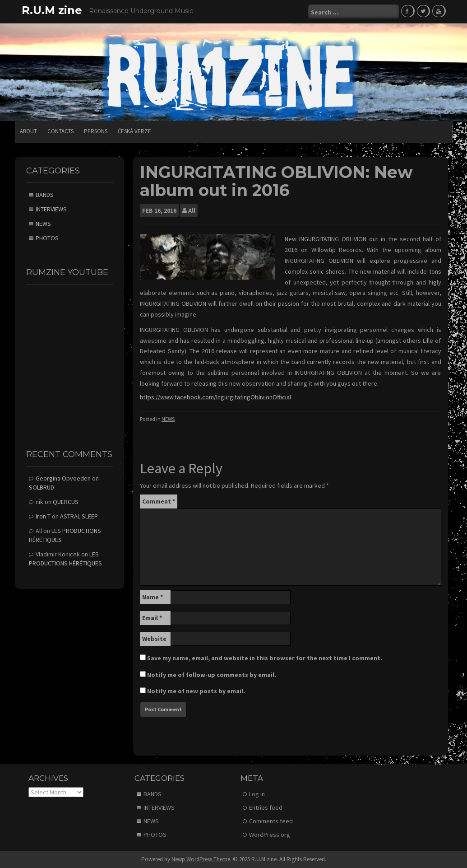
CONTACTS (60, 131)
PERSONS (96, 131)
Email (152, 618)
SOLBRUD (42, 487)
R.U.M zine (52, 10)
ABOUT (28, 131)
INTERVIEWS (51, 209)
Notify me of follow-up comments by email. (212, 675)
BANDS (45, 195)
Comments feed (271, 821)
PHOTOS (47, 238)
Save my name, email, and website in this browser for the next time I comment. (265, 658)
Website (154, 639)
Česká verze (134, 131)
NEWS (168, 419)
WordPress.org (270, 835)
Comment (159, 501)
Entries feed (266, 807)
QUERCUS (66, 502)
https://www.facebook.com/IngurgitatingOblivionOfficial (215, 397)
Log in (257, 794)
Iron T (43, 516)
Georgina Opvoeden (63, 478)
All (192, 210)
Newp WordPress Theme (201, 859)
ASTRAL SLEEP (79, 516)
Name (153, 597)
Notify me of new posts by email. (196, 691)
